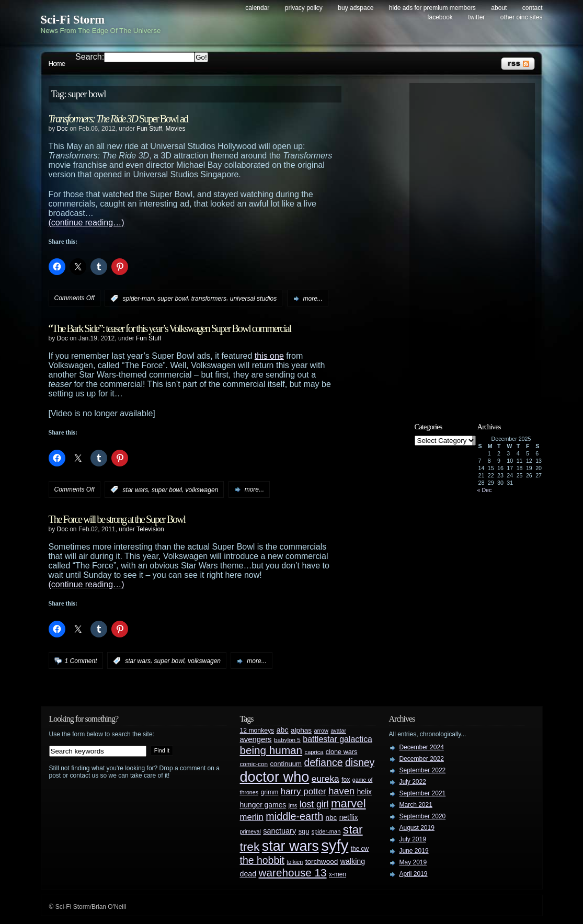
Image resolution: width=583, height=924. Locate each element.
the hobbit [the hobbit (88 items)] (262, 860)
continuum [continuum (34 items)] (286, 764)
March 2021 (416, 805)
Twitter (476, 17)
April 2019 (414, 874)
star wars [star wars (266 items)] (290, 846)
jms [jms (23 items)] (293, 805)
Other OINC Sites (522, 17)
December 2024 (422, 747)
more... (313, 299)
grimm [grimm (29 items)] (270, 792)
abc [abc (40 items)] (283, 730)
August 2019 (417, 828)
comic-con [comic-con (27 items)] (254, 764)
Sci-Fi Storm (73, 20)
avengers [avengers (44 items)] (256, 739)
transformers (209, 299)
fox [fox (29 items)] (346, 780)
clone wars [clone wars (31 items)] (342, 752)
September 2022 (423, 770)
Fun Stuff (149, 129)
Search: (90, 57)
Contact (533, 8)
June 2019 (414, 851)
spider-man (139, 299)
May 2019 (413, 862)
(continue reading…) (87, 223)
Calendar (257, 8)
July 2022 (413, 782)
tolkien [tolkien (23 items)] (295, 862)
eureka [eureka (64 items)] (325, 779)
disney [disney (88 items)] (360, 762)
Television (150, 529)
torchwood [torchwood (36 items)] (322, 862)
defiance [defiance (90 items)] (323, 762)
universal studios (253, 299)
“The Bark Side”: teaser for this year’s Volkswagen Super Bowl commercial (170, 328)
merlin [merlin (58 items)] (252, 817)
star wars (136, 489)
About (499, 8)
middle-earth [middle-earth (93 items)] (294, 816)
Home (57, 64)
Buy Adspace (356, 8)
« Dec (485, 490)
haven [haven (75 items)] (341, 791)
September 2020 (423, 816)
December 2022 (422, 759)
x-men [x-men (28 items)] (338, 874)
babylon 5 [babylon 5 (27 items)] (287, 740)
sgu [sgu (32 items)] (304, 831)
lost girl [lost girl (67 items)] (314, 804)
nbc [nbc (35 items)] (331, 818)
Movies (175, 129)
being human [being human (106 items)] (271, 750)
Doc (62, 129)
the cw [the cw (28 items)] (360, 849)
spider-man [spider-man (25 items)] (326, 831)
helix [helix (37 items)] (364, 792)
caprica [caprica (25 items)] (314, 752)
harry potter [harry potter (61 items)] (304, 791)
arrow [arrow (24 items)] (321, 731)
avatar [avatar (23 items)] (338, 731)
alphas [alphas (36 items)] (301, 730)
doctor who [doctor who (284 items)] (275, 777)
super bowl (173, 299)
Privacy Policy (304, 8)
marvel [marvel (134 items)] (348, 803)
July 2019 (413, 839)
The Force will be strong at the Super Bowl (117, 519)
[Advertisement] (477, 244)
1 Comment (81, 661)
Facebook (440, 17)
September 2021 (423, 793)
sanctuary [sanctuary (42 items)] (279, 831)
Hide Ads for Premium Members (432, 8)
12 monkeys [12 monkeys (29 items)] (257, 731)
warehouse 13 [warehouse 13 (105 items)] (293, 872)
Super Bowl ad (118, 119)
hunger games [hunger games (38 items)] (263, 805)
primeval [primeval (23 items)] (250, 831)
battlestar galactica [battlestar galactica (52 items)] (338, 739)
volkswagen (202, 489)
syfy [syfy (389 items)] (335, 845)
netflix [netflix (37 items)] (349, 818)
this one (269, 356)
